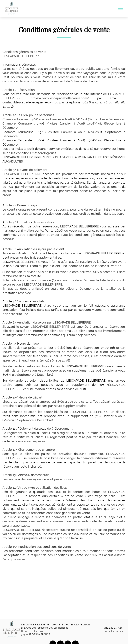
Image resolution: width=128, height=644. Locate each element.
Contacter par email (112, 631)
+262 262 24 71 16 (111, 628)
